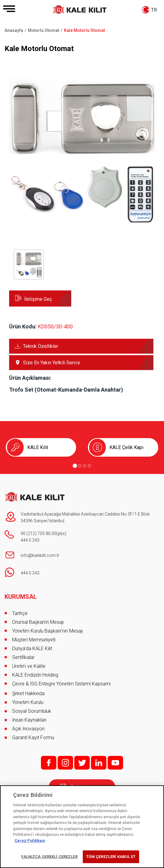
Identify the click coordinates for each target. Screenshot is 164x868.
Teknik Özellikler (41, 346)
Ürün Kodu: (23, 326)
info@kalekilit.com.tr (40, 555)
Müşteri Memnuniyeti (34, 640)
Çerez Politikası (30, 841)
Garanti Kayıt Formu (34, 738)
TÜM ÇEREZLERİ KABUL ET (111, 857)
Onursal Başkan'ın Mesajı (38, 622)
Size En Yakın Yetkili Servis (52, 363)
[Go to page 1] (75, 466)
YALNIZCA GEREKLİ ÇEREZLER (49, 857)
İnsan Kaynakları (29, 720)
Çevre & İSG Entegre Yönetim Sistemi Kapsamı (61, 684)
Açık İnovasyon (28, 729)
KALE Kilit (38, 447)
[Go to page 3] (85, 466)
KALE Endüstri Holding (35, 675)
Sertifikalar (23, 657)
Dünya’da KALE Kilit (32, 648)
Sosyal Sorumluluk (32, 711)
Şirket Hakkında (28, 693)
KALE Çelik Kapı (126, 447)
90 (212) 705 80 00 (38, 533)
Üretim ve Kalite (29, 666)
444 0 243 (30, 540)
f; (49, 763)
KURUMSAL (21, 597)
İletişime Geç (38, 299)
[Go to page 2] (80, 466)
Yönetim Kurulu (28, 702)
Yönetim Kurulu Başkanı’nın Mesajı (47, 631)
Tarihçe (20, 613)
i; (65, 763)
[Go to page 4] (89, 466)
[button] (82, 222)
